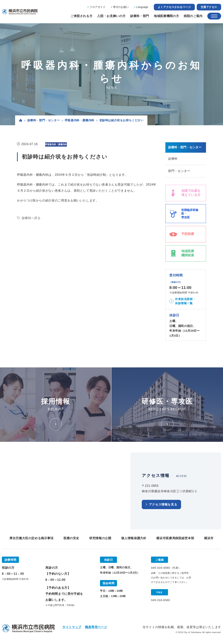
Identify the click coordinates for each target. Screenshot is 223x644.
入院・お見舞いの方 (111, 16)
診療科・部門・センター (44, 120)
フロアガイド (98, 7)
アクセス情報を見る (163, 504)
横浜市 (209, 538)
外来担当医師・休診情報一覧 (185, 301)
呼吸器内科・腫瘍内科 (80, 120)
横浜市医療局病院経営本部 (175, 538)
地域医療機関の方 (166, 16)
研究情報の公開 (100, 538)
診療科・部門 (140, 16)
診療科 (173, 159)
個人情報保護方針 (134, 538)
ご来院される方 (81, 16)
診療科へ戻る (31, 218)
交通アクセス (209, 7)
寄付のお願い (121, 7)
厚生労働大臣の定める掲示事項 (31, 538)
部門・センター (179, 171)
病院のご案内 (193, 16)
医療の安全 (71, 538)
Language (142, 7)
